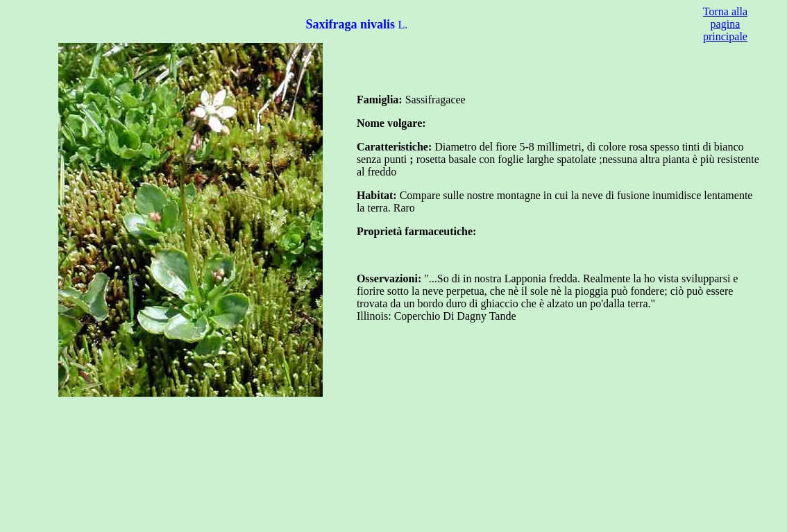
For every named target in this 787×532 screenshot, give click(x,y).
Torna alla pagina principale (725, 24)
